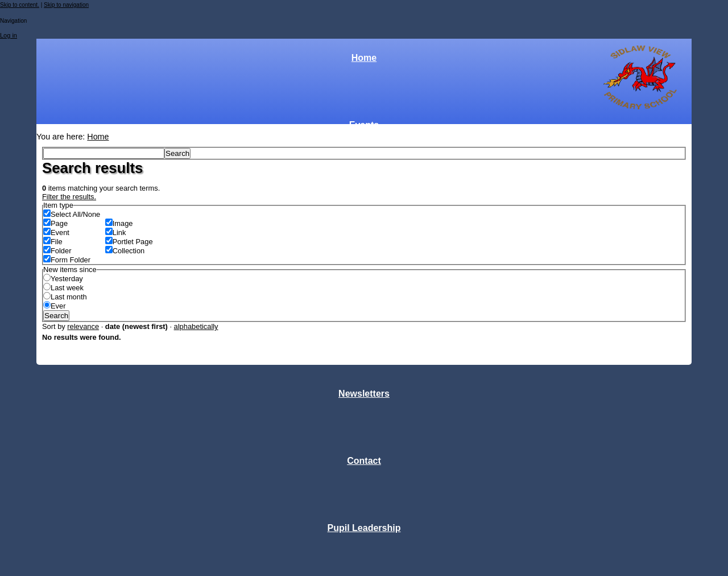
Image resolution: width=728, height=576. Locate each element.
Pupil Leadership (364, 528)
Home (364, 58)
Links (364, 326)
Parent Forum (364, 259)
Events (364, 125)
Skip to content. (20, 5)
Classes (364, 192)
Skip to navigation (66, 5)
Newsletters (364, 394)
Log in (9, 35)
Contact (364, 461)
